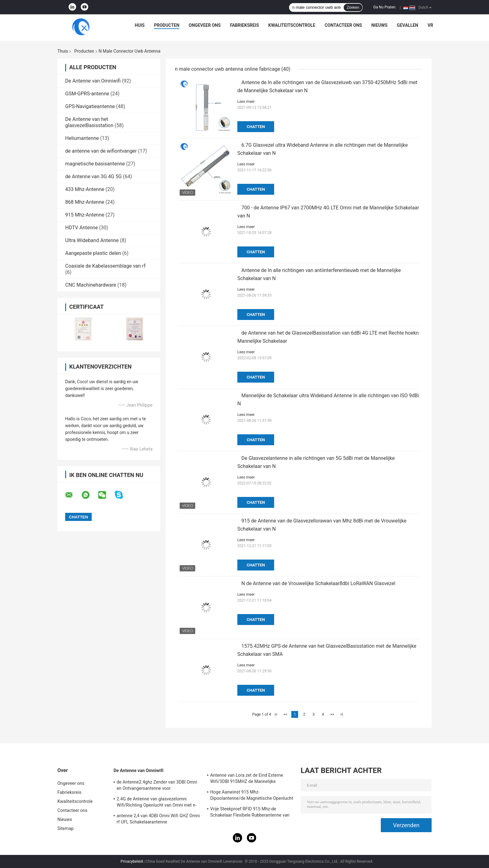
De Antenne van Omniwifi (93, 81)
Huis (140, 25)
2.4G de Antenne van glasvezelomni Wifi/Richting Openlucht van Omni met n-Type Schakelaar (157, 803)
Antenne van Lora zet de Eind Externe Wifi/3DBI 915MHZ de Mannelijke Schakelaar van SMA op (247, 779)
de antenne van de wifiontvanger (101, 151)
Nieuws (380, 25)
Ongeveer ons (205, 25)
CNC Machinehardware (91, 285)
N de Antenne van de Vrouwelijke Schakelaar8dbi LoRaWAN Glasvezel (318, 583)
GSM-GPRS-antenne (87, 94)
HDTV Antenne (82, 228)
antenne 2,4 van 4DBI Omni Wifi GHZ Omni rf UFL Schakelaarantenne (158, 819)
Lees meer (246, 102)
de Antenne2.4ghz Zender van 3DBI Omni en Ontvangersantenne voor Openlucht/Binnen (157, 786)
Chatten (256, 127)
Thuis (63, 51)
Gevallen (408, 25)
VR (430, 25)
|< (276, 714)
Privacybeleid (132, 861)
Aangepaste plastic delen (93, 253)
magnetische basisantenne (95, 164)
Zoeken (353, 7)
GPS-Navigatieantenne (90, 106)
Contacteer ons (343, 25)
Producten (167, 25)
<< (285, 714)
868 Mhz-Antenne (85, 202)
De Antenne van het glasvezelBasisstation (89, 122)
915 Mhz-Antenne (85, 215)
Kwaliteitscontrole (292, 25)
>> (332, 714)
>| (342, 714)
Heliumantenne (82, 138)
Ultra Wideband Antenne (92, 240)
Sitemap (65, 828)
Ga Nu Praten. (385, 7)
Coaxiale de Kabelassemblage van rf (105, 266)
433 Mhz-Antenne (85, 189)
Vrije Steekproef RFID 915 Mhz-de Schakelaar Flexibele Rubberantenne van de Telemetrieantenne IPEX (250, 813)
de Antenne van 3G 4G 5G (93, 176)
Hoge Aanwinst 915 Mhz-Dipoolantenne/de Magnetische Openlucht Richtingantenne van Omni (252, 796)
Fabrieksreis (245, 25)
